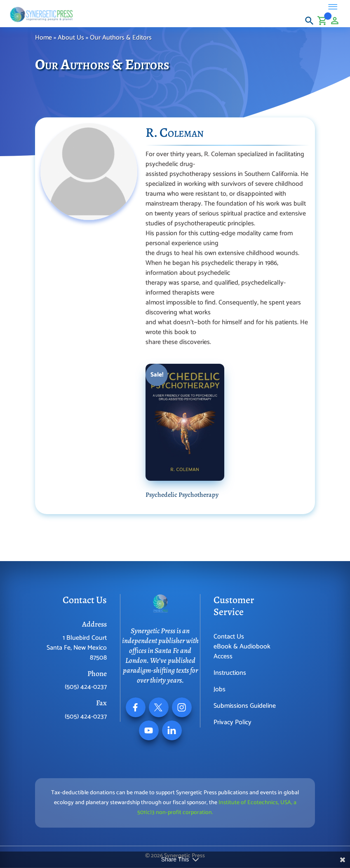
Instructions (230, 673)
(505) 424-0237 (86, 687)
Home (43, 38)
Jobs (220, 689)
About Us (71, 38)
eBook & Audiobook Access (242, 652)
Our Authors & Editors (122, 38)
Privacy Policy (233, 722)
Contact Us (229, 637)
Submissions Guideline (245, 706)
